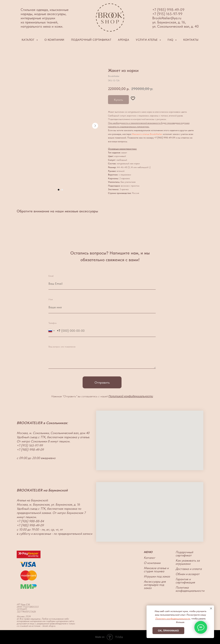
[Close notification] (211, 608)
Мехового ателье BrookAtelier (147, 134)
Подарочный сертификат (91, 40)
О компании (54, 40)
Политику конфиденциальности (173, 619)
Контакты (191, 40)
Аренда (124, 40)
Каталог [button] (28, 40)
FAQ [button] (171, 40)
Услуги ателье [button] (147, 40)
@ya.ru (176, 18)
